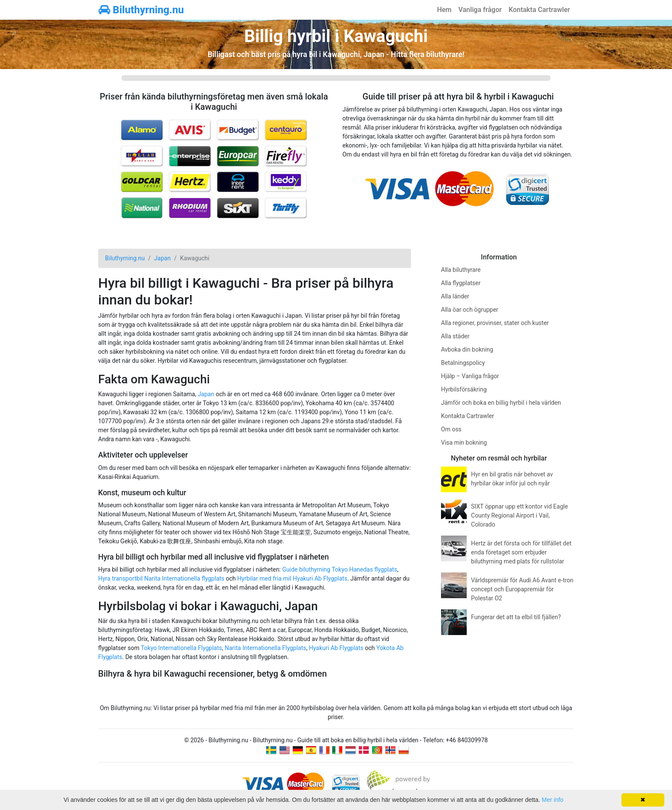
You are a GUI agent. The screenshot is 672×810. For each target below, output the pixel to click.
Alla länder (455, 296)
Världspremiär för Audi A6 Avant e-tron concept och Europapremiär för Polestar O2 (522, 589)
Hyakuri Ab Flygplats (336, 648)
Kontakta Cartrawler (539, 10)
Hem (444, 10)
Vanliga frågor (480, 10)
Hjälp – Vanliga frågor (470, 376)
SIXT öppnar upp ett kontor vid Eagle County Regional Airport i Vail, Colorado (519, 515)
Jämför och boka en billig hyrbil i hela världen (501, 403)
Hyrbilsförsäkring (464, 389)
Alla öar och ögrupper (470, 310)
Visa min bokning (464, 443)
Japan (206, 394)
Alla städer (455, 336)
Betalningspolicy (463, 363)
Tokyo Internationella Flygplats (181, 648)
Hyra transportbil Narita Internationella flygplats (161, 578)
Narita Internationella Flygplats (265, 648)
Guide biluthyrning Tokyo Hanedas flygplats (339, 569)
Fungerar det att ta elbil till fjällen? (516, 617)
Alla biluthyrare (461, 270)
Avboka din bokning (467, 349)
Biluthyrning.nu (141, 10)
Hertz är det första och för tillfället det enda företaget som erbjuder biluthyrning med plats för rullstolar (521, 552)
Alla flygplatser (461, 283)
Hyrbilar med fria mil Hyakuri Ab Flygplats (292, 578)
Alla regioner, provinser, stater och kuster (495, 323)
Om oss (451, 429)
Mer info (553, 800)
